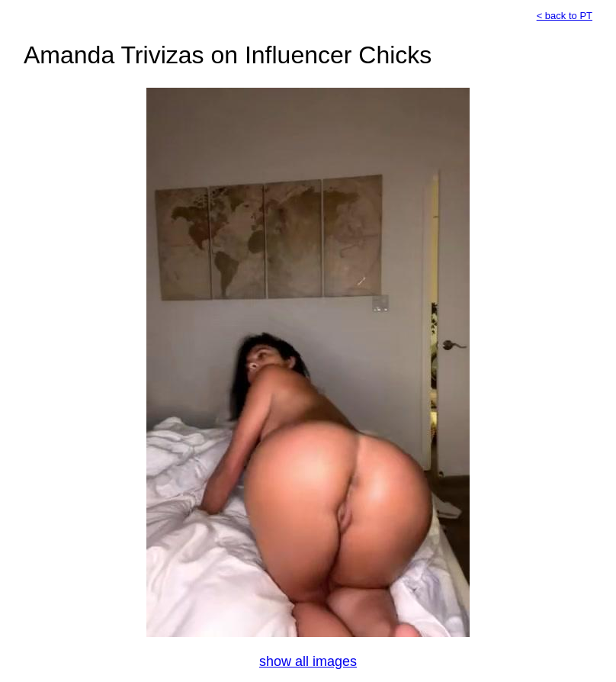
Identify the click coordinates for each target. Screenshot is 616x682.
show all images (308, 661)
